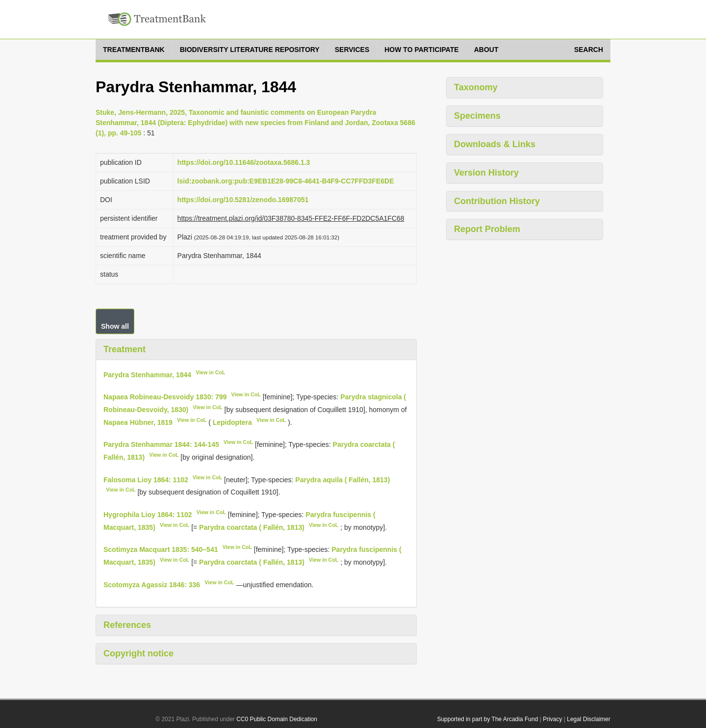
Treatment (125, 349)
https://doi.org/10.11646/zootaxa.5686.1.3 (244, 162)
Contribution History (497, 201)
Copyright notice (139, 653)
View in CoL (210, 372)
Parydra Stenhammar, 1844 (147, 374)
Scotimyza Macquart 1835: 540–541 (161, 549)
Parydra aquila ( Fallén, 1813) (342, 479)
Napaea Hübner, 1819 (138, 422)
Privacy (552, 719)
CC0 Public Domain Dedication (277, 719)
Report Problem (487, 229)
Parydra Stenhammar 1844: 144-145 (161, 444)
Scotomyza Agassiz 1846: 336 (152, 584)
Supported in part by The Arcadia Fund (487, 719)
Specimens (477, 116)
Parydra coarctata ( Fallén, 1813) (252, 527)
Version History (486, 173)
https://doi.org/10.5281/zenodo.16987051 (243, 200)
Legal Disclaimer (589, 719)
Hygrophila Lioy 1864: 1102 (148, 515)
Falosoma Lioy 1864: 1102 (146, 479)
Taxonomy (476, 87)
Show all (115, 326)
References (127, 625)
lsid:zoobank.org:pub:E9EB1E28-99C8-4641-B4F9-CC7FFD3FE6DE (286, 181)
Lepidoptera (232, 422)
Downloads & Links (495, 144)
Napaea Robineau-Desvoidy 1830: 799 (165, 397)
